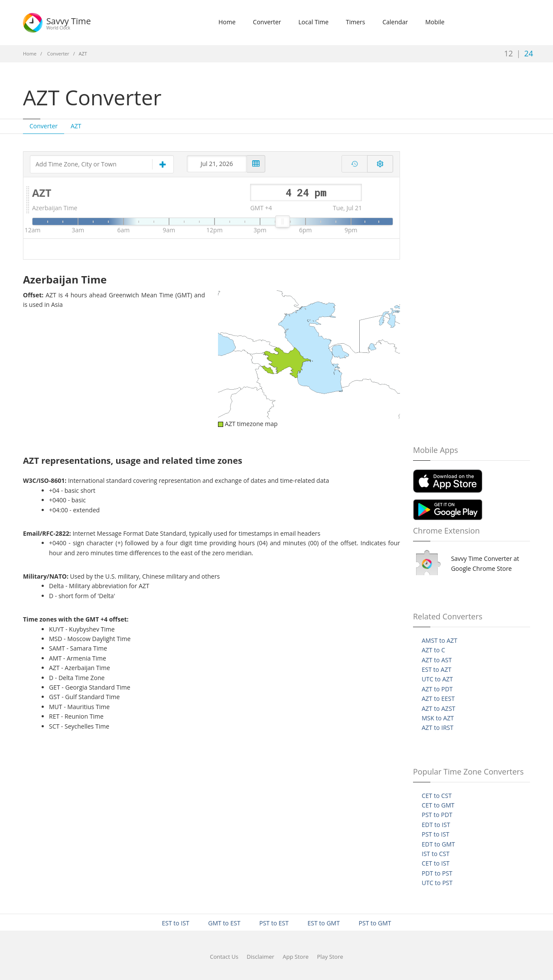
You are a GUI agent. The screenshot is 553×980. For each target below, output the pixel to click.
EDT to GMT (438, 844)
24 (529, 53)
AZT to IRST (438, 728)
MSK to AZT (438, 718)
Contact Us (224, 957)
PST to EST (274, 923)
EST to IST (175, 923)
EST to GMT (324, 923)
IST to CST (436, 854)
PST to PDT (437, 815)
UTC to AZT (437, 679)
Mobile (435, 22)
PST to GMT (375, 923)
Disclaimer (260, 957)
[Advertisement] (403, 84)
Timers (355, 22)
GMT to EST (224, 923)
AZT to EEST (438, 698)
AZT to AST (437, 660)
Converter (267, 22)
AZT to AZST (439, 708)
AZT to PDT (437, 689)
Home (227, 22)
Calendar (395, 22)
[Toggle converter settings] (380, 164)
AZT (76, 126)
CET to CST (437, 796)
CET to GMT (438, 805)
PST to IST (436, 834)
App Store (296, 957)
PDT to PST (437, 873)
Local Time (314, 22)
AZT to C (433, 650)
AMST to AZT (439, 640)
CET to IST (436, 863)
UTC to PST (437, 883)
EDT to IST (436, 825)
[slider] (283, 221)
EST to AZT (436, 669)
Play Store (330, 957)
